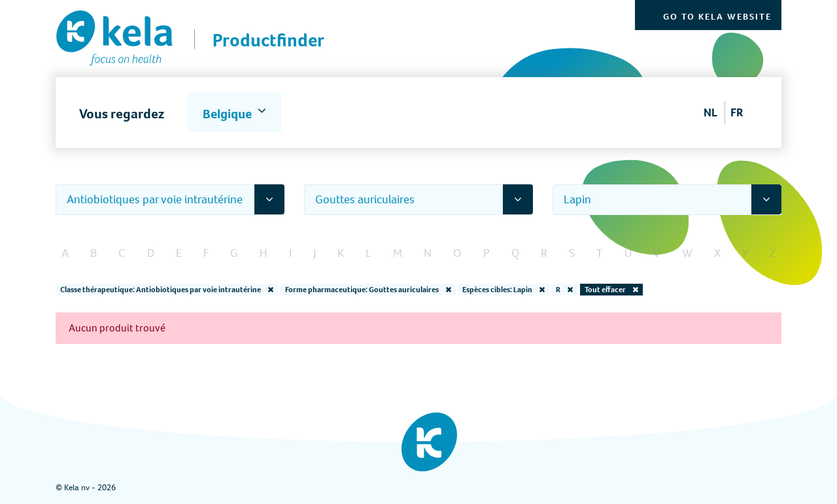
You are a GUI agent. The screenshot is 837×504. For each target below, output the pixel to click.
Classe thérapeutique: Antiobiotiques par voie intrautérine (167, 290)
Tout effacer (611, 290)
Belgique (229, 114)
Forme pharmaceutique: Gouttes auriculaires (368, 290)
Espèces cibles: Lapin (504, 290)
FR (737, 112)
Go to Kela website (717, 17)
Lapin (577, 199)
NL (710, 112)
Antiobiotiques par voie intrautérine (155, 199)
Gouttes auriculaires (365, 199)
